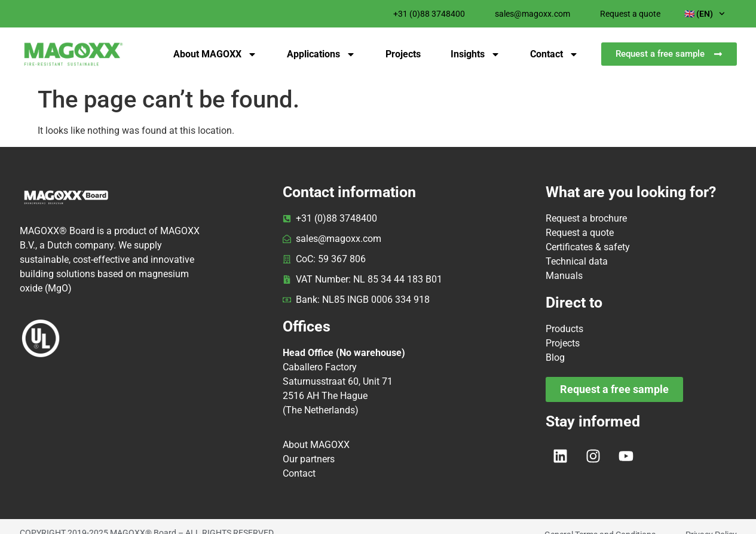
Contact (554, 54)
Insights (475, 54)
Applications (321, 54)
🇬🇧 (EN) (705, 14)
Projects (403, 54)
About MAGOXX (215, 54)
